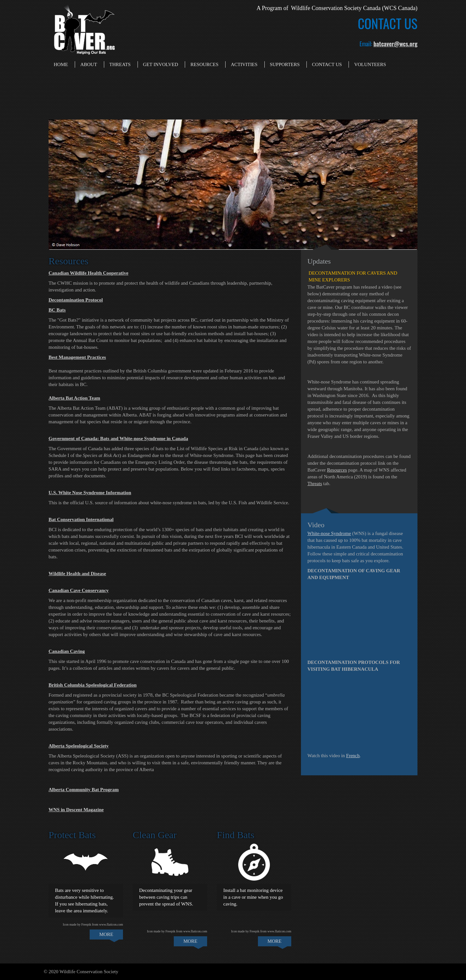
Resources (204, 64)
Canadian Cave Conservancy (79, 590)
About (89, 64)
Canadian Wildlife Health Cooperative (89, 273)
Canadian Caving (67, 651)
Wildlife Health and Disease (77, 574)
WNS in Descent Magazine (76, 810)
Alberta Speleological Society (79, 746)
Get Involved (161, 64)
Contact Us (327, 64)
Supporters (285, 64)
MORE (106, 934)
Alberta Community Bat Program (84, 790)
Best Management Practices (77, 357)
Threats (120, 64)
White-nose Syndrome (329, 533)
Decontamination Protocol (76, 300)
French (353, 756)
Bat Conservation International (81, 519)
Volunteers (370, 64)
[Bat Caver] (84, 28)
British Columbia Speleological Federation (93, 685)
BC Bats (57, 310)
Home (61, 64)
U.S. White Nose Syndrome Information (90, 493)
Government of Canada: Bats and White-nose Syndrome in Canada (118, 439)
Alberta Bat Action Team (74, 398)
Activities (244, 64)
